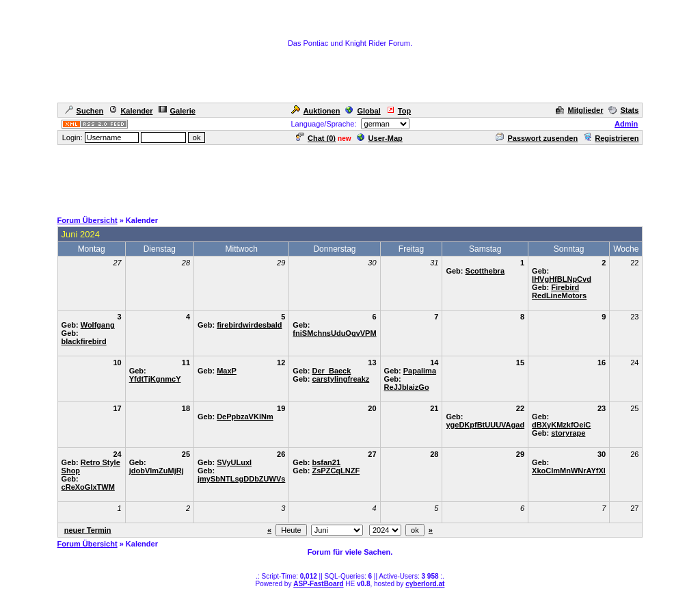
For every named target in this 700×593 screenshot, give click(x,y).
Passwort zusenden (537, 138)
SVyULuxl (234, 462)
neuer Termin (88, 530)
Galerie (177, 111)
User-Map (380, 138)
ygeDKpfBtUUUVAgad (485, 425)
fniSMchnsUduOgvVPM (334, 333)
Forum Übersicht (87, 220)
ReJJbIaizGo (407, 387)
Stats (623, 110)
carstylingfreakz (340, 379)
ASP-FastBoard (318, 584)
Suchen (84, 111)
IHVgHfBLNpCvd (562, 279)
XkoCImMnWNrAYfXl (569, 471)
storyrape (568, 433)
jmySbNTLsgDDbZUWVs (241, 479)
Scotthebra (485, 271)
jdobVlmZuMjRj (157, 471)
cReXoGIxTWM (88, 487)
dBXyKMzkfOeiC (561, 425)
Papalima (420, 371)
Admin (626, 124)
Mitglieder (579, 110)
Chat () (316, 138)
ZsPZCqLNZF (336, 471)
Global (363, 111)
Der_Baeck (331, 371)
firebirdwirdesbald (249, 325)
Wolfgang (98, 325)
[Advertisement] (350, 177)
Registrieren (611, 138)
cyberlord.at (425, 584)
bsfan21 (326, 462)
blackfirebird (84, 341)
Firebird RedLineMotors (559, 291)
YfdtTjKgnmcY (155, 379)
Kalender (131, 111)
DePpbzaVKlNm (245, 417)
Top (399, 111)
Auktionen (316, 111)
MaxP (227, 371)
